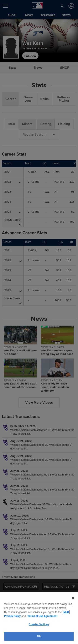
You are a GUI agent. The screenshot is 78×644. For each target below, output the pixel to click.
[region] (39, 618)
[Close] (73, 598)
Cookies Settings (39, 624)
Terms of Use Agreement (42, 616)
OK (39, 636)
